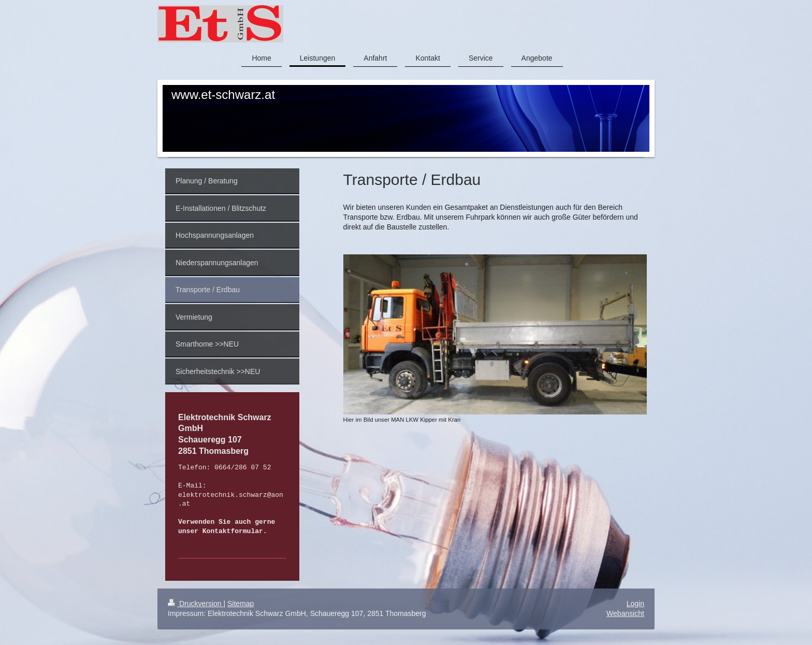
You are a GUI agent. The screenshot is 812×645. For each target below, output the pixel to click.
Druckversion (195, 604)
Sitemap (241, 604)
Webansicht (625, 613)
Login (635, 604)
